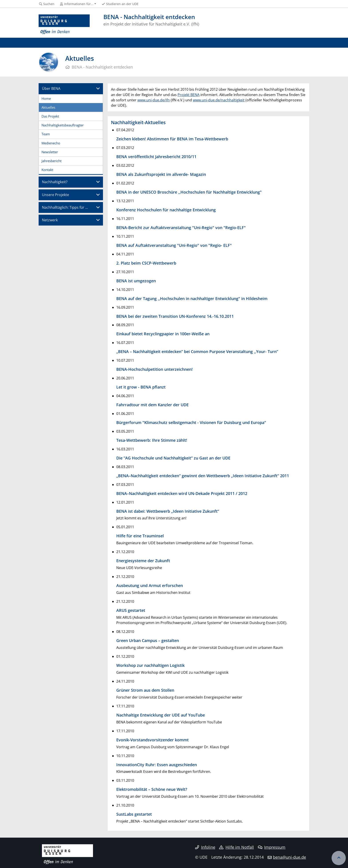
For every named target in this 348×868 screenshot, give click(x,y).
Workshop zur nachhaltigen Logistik (150, 665)
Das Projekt (50, 116)
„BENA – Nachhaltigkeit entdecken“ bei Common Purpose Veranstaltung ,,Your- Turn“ (197, 351)
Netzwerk (50, 220)
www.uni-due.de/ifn (154, 100)
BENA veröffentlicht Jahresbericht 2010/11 (156, 156)
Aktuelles (48, 107)
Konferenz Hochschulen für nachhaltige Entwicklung (166, 210)
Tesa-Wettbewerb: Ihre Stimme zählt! (152, 440)
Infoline (205, 847)
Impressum (272, 847)
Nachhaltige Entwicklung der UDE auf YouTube (161, 715)
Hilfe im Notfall (236, 847)
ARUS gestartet (131, 610)
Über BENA (51, 88)
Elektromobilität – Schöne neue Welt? (152, 789)
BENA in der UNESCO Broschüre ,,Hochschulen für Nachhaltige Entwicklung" (189, 192)
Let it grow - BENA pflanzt (141, 387)
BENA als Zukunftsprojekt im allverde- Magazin (161, 174)
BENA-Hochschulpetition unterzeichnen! (154, 369)
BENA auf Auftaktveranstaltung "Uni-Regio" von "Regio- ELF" (174, 245)
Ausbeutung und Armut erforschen (150, 585)
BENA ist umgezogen (136, 281)
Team (46, 134)
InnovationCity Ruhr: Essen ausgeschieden (157, 765)
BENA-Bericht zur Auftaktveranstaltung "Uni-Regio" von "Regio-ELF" (181, 227)
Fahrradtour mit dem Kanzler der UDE (152, 405)
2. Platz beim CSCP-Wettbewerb (146, 263)
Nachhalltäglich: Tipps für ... (65, 207)
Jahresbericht (51, 161)
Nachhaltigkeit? (55, 182)
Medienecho (51, 143)
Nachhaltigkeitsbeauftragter (63, 125)
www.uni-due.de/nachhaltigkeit (219, 100)
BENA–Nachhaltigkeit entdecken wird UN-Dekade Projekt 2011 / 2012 (182, 493)
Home (46, 98)
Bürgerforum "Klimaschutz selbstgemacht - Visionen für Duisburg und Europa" (191, 422)
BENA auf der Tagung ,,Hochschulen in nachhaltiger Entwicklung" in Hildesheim (192, 298)
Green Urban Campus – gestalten (148, 640)
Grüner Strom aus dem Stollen (145, 690)
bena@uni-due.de (290, 857)
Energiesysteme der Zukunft (143, 561)
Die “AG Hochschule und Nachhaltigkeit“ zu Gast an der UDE (173, 458)
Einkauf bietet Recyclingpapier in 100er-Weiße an (163, 334)
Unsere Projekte (55, 195)
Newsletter (50, 152)
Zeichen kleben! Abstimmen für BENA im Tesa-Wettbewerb (172, 139)
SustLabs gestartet (134, 814)
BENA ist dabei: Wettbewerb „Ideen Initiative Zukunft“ (168, 511)
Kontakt (47, 170)
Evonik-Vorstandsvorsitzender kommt (152, 740)
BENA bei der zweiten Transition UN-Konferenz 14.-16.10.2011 (175, 316)
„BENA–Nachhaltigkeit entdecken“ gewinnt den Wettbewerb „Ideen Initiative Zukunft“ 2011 (203, 476)
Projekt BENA (189, 95)
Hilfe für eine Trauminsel (140, 536)
